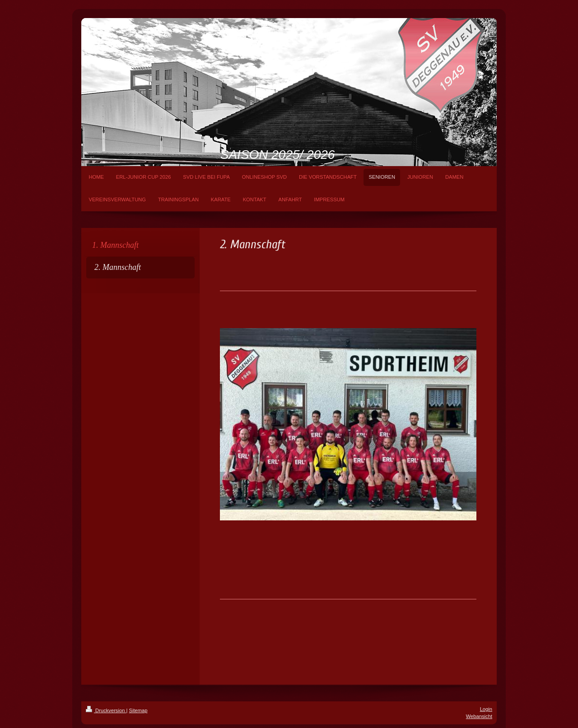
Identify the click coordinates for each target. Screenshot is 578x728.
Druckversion (106, 710)
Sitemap (138, 710)
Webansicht (479, 716)
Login (486, 709)
